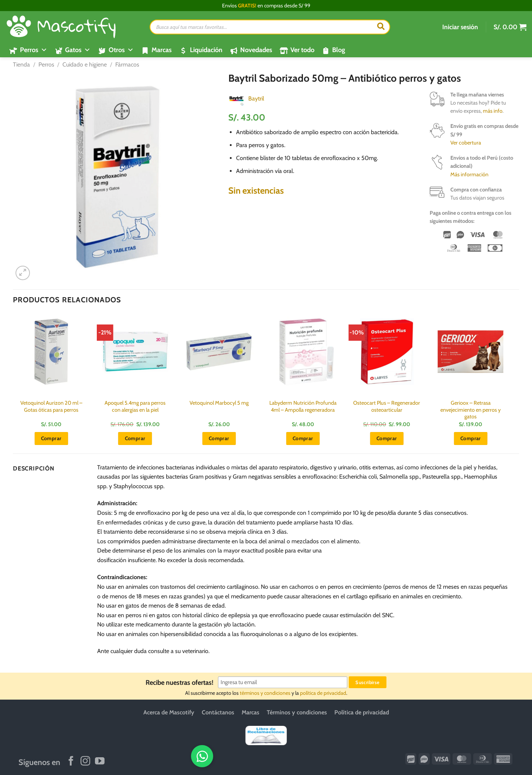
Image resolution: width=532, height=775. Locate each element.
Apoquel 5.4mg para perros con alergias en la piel (135, 406)
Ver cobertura (466, 143)
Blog (339, 50)
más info (493, 111)
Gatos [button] (78, 50)
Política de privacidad (362, 712)
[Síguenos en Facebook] (71, 762)
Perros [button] (34, 50)
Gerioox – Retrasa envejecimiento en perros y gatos (470, 410)
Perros (46, 64)
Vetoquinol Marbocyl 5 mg (219, 403)
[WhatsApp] (501, 756)
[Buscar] (381, 27)
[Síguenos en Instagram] (85, 762)
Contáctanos (218, 712)
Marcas (162, 50)
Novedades (256, 50)
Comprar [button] (51, 438)
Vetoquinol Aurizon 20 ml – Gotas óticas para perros (51, 406)
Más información (469, 174)
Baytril (256, 98)
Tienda (21, 64)
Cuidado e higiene (85, 64)
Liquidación (206, 50)
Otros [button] (121, 50)
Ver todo (302, 50)
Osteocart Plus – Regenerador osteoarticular (387, 406)
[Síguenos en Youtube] (100, 762)
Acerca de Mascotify (169, 712)
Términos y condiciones (297, 712)
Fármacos (127, 64)
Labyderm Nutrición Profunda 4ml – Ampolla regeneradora (303, 406)
